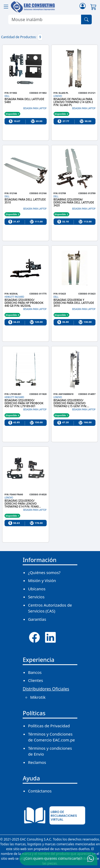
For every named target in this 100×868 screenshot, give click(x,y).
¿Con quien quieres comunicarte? (53, 858)
